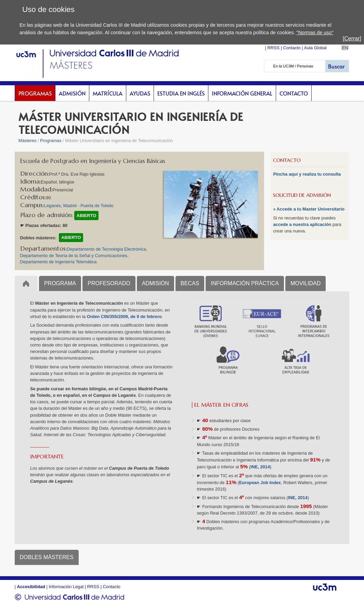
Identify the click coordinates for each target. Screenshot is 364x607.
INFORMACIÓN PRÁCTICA (245, 283)
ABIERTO (86, 216)
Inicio (26, 283)
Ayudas (140, 93)
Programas (35, 93)
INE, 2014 (260, 467)
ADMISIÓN (155, 283)
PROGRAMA (60, 283)
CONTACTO (287, 160)
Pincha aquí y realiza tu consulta (307, 174)
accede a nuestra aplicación (303, 224)
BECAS (190, 283)
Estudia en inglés (181, 93)
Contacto (294, 93)
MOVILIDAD (305, 283)
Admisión (72, 93)
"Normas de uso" (315, 33)
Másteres (28, 141)
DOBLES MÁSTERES (47, 557)
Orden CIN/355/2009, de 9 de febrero (124, 317)
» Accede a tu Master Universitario (309, 209)
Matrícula (108, 93)
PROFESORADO (109, 283)
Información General (242, 93)
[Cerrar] (352, 39)
